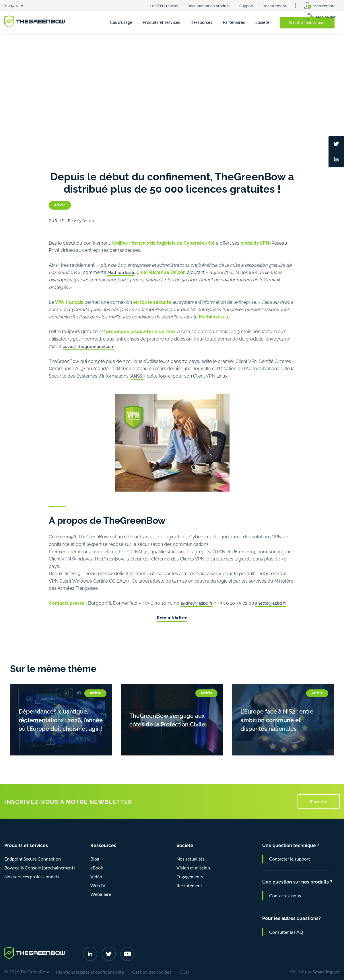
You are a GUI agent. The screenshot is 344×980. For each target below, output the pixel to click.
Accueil (16, 43)
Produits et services (161, 22)
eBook (97, 868)
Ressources (201, 22)
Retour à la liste (172, 618)
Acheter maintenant (307, 23)
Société (262, 22)
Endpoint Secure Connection (33, 859)
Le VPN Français (164, 5)
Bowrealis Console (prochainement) (40, 868)
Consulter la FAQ (286, 932)
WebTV (98, 886)
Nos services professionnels (32, 877)
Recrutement (274, 5)
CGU (184, 972)
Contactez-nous (285, 896)
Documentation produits (209, 5)
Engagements (190, 877)
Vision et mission (193, 868)
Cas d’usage (121, 22)
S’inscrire (319, 801)
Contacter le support (290, 859)
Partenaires (234, 22)
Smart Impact (326, 972)
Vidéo (96, 877)
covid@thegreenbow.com (89, 346)
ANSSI (137, 376)
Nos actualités (69, 43)
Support (246, 5)
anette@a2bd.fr (271, 603)
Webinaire (101, 894)
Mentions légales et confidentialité (90, 972)
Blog (95, 859)
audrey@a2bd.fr (197, 603)
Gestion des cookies (152, 972)
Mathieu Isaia (121, 272)
